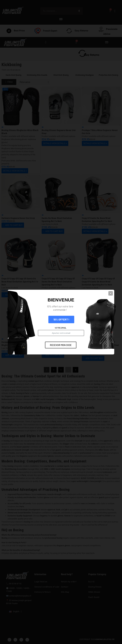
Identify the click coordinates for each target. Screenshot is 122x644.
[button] (114, 304)
